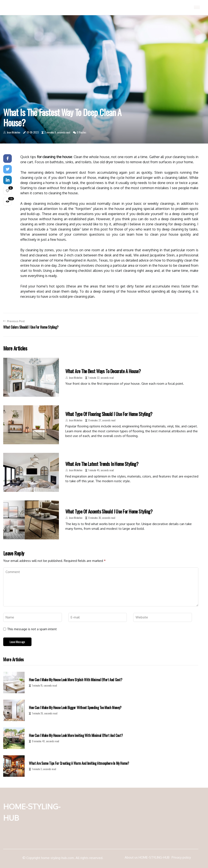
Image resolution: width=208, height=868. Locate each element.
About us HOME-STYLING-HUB (147, 857)
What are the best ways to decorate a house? (103, 371)
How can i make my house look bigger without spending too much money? (75, 708)
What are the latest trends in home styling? (102, 464)
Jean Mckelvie (14, 132)
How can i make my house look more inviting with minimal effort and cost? (76, 736)
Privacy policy (181, 857)
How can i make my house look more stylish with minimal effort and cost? (76, 680)
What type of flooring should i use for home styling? (109, 414)
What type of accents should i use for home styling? (109, 511)
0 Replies (82, 132)
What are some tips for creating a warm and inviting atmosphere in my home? (79, 763)
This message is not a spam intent (32, 629)
